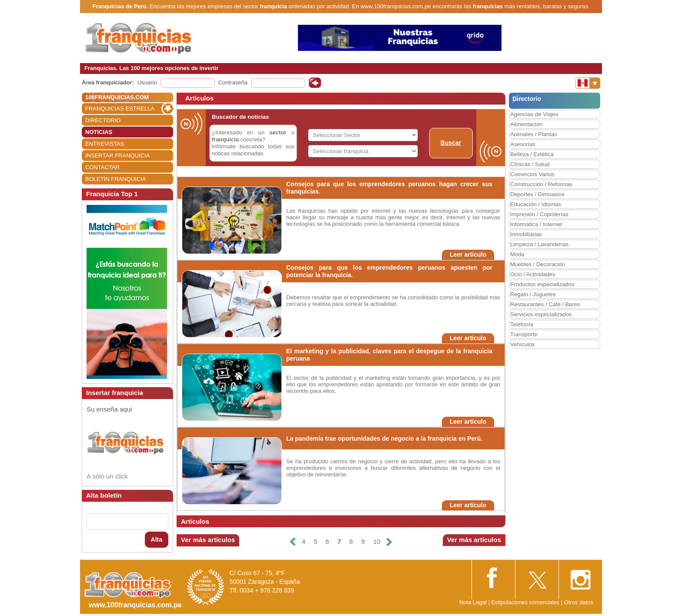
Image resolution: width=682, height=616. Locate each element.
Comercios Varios (532, 174)
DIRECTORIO (103, 120)
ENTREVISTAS (105, 144)
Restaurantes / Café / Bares (545, 304)
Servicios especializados (541, 314)
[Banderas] (588, 83)
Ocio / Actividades (533, 274)
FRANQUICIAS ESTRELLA (120, 109)
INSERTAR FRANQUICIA (117, 156)
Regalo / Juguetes (533, 294)
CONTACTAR (102, 167)
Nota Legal (473, 602)
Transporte (524, 334)
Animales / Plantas (534, 134)
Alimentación (526, 124)
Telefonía (522, 324)
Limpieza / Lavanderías (539, 244)
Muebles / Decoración (538, 264)
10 (377, 541)
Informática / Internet (536, 224)
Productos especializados (542, 284)
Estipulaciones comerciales (526, 602)
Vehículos (522, 344)
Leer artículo (468, 254)
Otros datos (579, 602)
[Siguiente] (389, 542)
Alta (157, 539)
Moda (517, 254)
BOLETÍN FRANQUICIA (115, 179)
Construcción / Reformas (541, 184)
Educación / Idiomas (536, 204)
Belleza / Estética (532, 154)
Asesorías (523, 144)
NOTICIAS (99, 132)
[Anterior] (292, 542)
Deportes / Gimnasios (537, 194)
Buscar (451, 143)
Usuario (147, 82)
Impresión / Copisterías (539, 214)
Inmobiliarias (526, 234)
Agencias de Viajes (534, 114)
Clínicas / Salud (530, 164)
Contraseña (233, 82)
